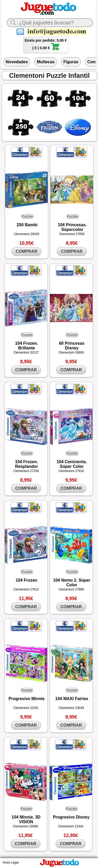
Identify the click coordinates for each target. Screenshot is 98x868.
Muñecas (45, 62)
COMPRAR (27, 251)
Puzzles (27, 216)
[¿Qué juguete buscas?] (50, 23)
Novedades (17, 62)
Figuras (71, 62)
